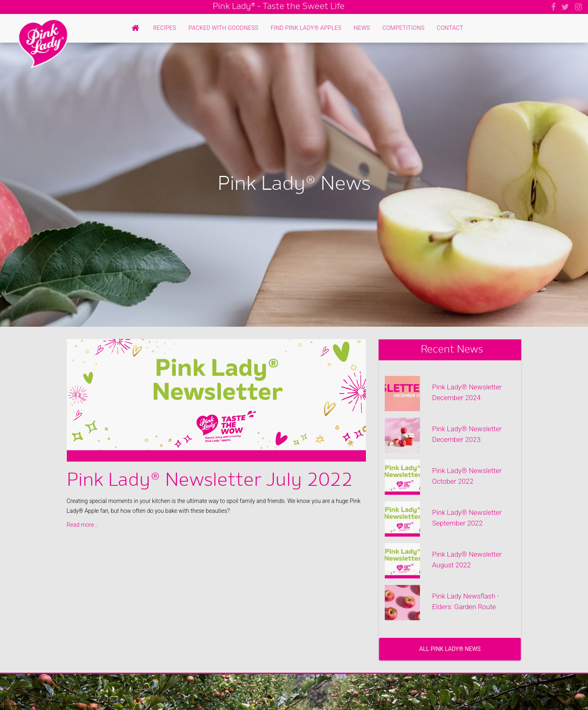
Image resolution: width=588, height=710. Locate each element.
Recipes (165, 28)
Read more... (83, 525)
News (362, 28)
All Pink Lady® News (450, 649)
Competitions (403, 28)
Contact (450, 28)
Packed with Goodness (224, 28)
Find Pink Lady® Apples (306, 28)
